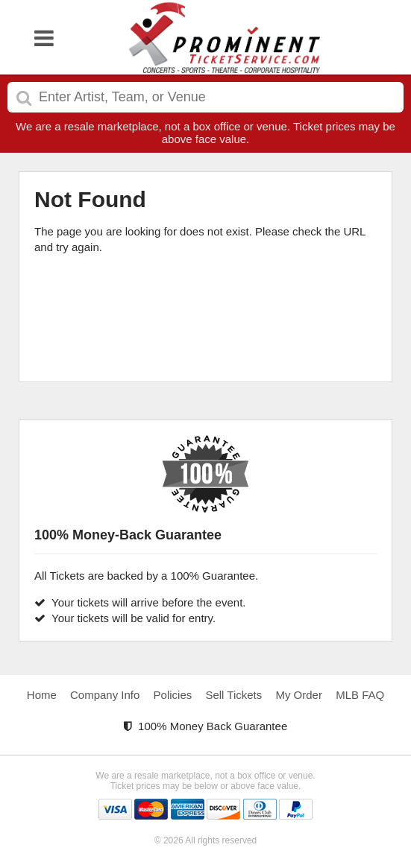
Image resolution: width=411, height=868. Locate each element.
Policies (173, 695)
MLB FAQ (360, 695)
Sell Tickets (233, 695)
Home (42, 695)
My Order (299, 695)
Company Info (105, 695)
